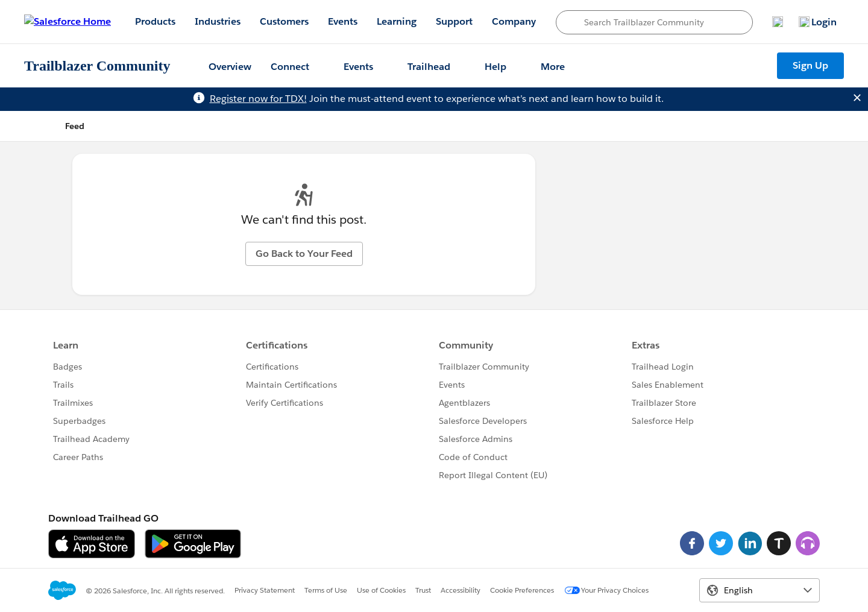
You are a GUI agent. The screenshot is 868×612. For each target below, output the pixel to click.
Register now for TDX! (258, 99)
